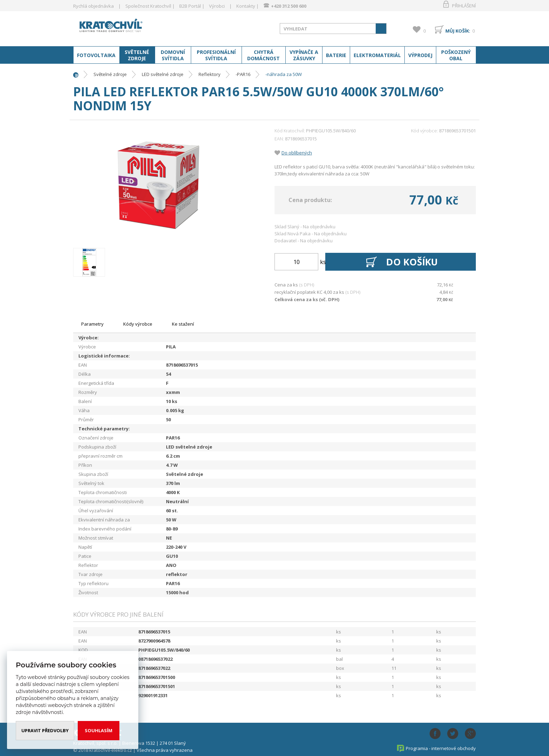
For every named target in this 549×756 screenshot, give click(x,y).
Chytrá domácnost (263, 55)
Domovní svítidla (173, 55)
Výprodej (420, 55)
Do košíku (412, 262)
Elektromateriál (377, 55)
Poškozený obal (456, 55)
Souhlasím (99, 730)
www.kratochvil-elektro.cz (129, 27)
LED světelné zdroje (163, 74)
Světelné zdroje (137, 55)
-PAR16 (243, 74)
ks (323, 262)
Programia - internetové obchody (441, 748)
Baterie (336, 55)
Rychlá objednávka (93, 6)
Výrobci (217, 6)
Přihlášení (464, 6)
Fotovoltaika (96, 55)
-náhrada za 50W (284, 74)
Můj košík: (458, 31)
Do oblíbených (297, 153)
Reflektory (210, 74)
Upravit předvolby (45, 730)
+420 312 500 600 (289, 6)
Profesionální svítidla (216, 55)
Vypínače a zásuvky (304, 55)
